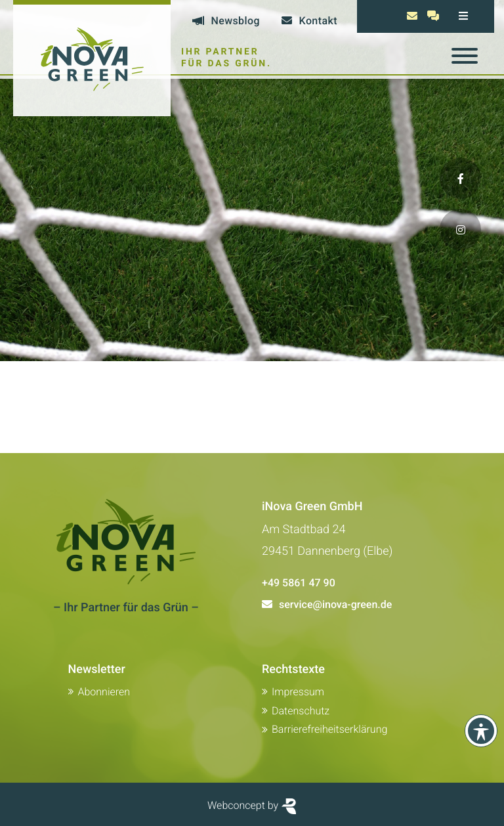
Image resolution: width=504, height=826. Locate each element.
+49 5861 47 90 (299, 583)
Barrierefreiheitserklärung (329, 729)
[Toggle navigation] (465, 56)
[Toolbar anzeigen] (481, 731)
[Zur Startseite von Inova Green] (92, 58)
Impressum (298, 692)
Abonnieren (104, 692)
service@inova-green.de (335, 604)
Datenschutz (301, 711)
